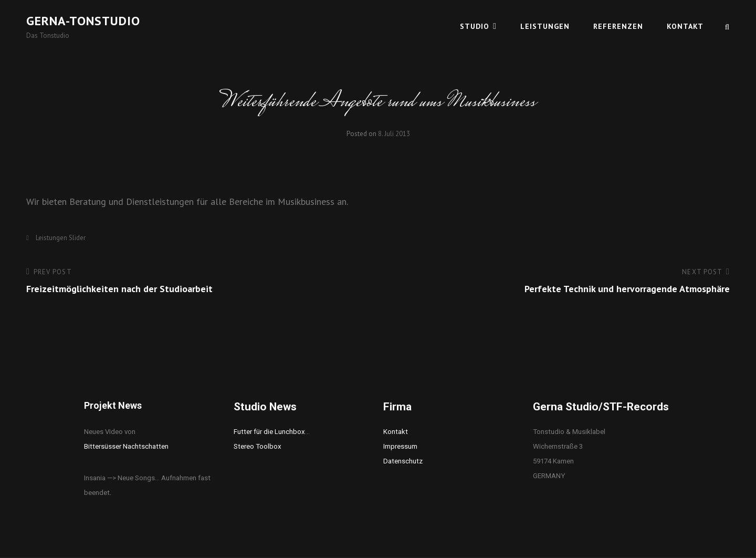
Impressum (400, 446)
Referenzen (618, 26)
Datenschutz (403, 461)
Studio (475, 26)
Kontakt (685, 26)
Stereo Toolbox (258, 446)
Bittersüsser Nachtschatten (126, 446)
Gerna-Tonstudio (83, 21)
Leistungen (545, 26)
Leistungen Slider (61, 238)
